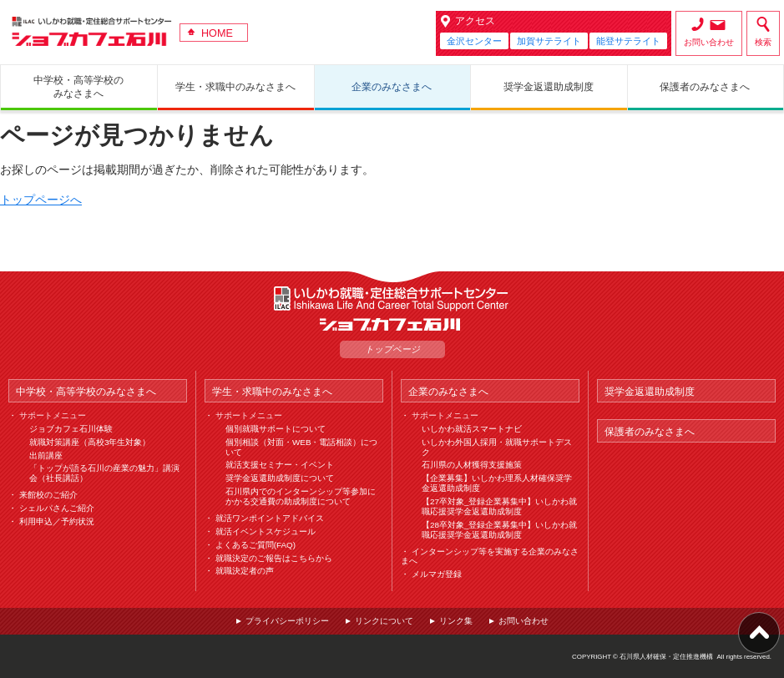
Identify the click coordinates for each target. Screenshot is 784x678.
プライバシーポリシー (287, 621)
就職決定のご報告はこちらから (274, 558)
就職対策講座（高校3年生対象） (90, 442)
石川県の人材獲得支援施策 (472, 465)
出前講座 (46, 455)
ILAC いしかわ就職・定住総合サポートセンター (392, 299)
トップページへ (41, 200)
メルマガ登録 (437, 574)
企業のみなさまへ (448, 391)
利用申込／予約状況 (57, 521)
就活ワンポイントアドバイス (270, 518)
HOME (217, 33)
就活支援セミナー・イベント (280, 465)
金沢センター (474, 41)
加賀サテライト (549, 41)
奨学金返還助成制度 (650, 391)
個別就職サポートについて (276, 429)
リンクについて (384, 621)
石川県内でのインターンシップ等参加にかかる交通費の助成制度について (301, 496)
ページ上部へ (759, 633)
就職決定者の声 (245, 571)
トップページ (392, 349)
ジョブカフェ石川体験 (71, 429)
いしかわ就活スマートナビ (472, 429)
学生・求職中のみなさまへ (272, 391)
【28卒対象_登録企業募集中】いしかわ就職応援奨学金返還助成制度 (499, 530)
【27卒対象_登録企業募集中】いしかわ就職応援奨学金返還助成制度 (499, 506)
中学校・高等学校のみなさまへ (86, 391)
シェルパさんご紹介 (57, 508)
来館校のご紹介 (48, 495)
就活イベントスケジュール (266, 531)
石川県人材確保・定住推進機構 (666, 657)
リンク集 (456, 621)
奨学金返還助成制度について (280, 478)
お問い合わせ (709, 42)
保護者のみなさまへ (650, 431)
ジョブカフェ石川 (92, 31)
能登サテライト (628, 41)
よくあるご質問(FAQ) (255, 545)
